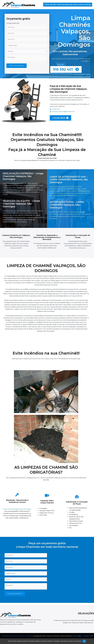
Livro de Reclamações (9, 636)
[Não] (92, 641)
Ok (84, 641)
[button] (68, 5)
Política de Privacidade (26, 636)
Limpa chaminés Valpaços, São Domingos (17, 510)
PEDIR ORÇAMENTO (17, 79)
